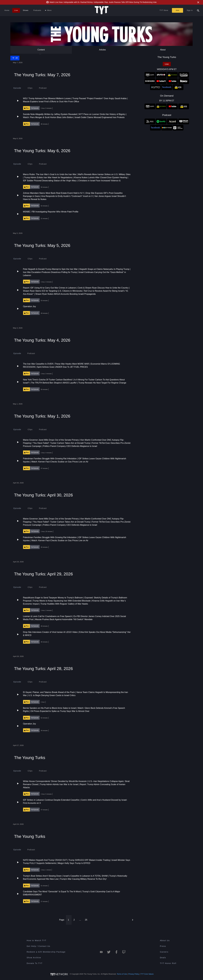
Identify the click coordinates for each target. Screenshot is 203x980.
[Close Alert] (198, 2)
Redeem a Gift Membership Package (46, 952)
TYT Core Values (147, 974)
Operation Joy (30, 306)
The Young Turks (30, 758)
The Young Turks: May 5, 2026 (42, 245)
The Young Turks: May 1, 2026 (42, 416)
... (80, 920)
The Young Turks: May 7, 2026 (42, 75)
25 (86, 920)
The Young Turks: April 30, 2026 (44, 495)
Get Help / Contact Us (38, 946)
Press (163, 946)
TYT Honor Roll (168, 963)
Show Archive (34, 958)
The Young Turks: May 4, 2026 (42, 340)
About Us (165, 940)
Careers (164, 952)
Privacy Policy (134, 974)
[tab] (17, 88)
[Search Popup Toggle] (198, 10)
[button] (74, 104)
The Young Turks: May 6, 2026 (42, 151)
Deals (163, 958)
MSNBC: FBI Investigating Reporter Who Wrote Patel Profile (51, 212)
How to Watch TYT (37, 940)
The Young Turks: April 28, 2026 (44, 669)
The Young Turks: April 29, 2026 (44, 574)
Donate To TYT (35, 963)
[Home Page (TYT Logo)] (102, 10)
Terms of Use (122, 974)
